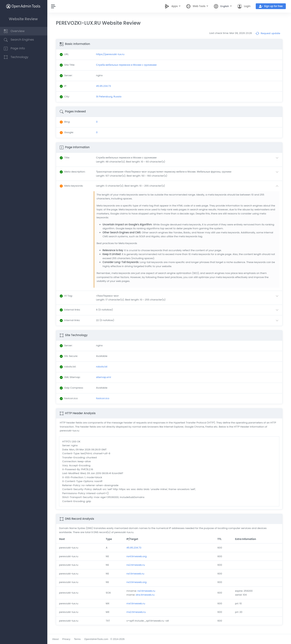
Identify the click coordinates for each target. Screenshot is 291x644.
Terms (78, 639)
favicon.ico (103, 398)
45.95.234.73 (134, 548)
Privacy (67, 639)
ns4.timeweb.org (137, 556)
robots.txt (102, 367)
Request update (268, 33)
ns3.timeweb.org (137, 582)
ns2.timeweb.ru (136, 565)
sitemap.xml (104, 377)
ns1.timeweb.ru (136, 574)
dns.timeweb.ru (146, 595)
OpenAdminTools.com (97, 639)
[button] (188, 160)
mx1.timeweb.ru (136, 603)
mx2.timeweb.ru (137, 612)
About (56, 639)
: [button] (66, 158)
